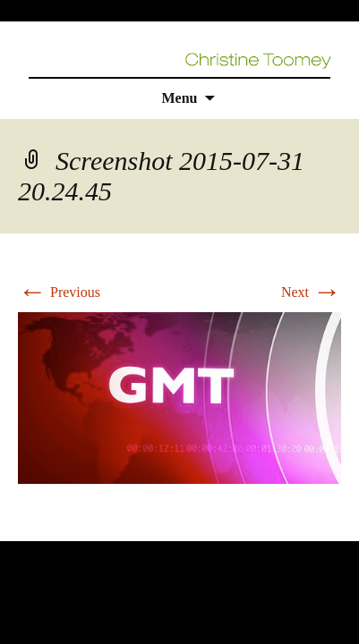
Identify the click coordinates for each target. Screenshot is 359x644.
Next (311, 292)
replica (53, 530)
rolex (15, 530)
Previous (59, 292)
